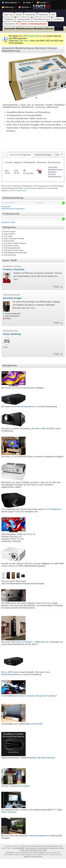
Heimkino (43, 15)
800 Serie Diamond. (46, 758)
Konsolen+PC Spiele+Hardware (15, 243)
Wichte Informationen (33, 36)
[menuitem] (11, 2)
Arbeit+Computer (10, 232)
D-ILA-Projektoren (53, 509)
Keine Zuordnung (10, 255)
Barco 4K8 (40, 429)
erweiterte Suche (8, 222)
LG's (20, 537)
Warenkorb (11, 24)
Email (56, 287)
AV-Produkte (8, 236)
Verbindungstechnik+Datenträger (15, 253)
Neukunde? (6, 207)
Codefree (58, 19)
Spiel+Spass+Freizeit (11, 246)
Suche (19, 15)
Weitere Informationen (33, 857)
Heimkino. (12, 812)
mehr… (17, 279)
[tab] (20, 155)
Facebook (10, 852)
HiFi (53, 15)
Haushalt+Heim (9, 241)
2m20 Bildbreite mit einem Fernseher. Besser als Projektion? (29, 696)
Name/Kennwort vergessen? (13, 209)
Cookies (41, 852)
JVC (3, 509)
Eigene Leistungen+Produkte (14, 239)
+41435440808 (18, 848)
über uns (8, 15)
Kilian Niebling (12, 334)
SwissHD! (38, 724)
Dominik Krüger (12, 298)
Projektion (9, 19)
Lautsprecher (24, 19)
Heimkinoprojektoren (38, 836)
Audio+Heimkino (9, 234)
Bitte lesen (24, 41)
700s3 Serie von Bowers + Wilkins (26, 642)
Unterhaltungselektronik (12, 248)
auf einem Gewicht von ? (18, 191)
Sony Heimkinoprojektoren (23, 407)
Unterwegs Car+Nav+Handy (14, 250)
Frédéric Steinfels (14, 269)
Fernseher (30, 15)
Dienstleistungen (42, 19)
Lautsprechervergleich (19, 786)
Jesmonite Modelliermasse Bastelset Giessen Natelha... (34, 29)
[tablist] (33, 167)
